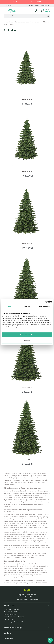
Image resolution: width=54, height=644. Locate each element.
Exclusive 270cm (27, 100)
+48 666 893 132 (45, 5)
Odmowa (27, 341)
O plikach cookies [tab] (45, 307)
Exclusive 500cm (27, 460)
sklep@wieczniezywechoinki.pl (14, 617)
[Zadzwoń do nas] (50, 640)
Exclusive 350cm (27, 244)
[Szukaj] (27, 16)
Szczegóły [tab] (27, 307)
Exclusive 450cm (27, 388)
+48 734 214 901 (36, 5)
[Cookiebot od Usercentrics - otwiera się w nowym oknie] (44, 302)
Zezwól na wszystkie (27, 335)
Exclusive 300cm (27, 172)
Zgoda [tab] (10, 307)
